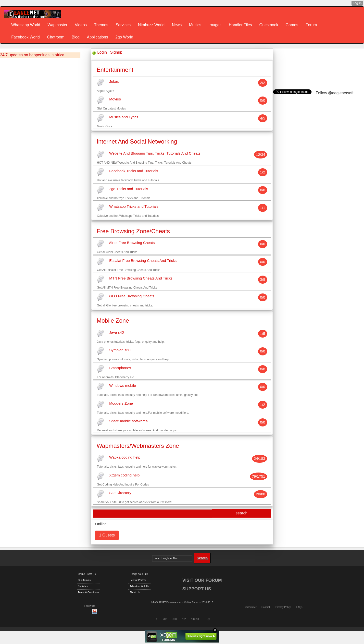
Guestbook (269, 25)
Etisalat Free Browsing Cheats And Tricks (143, 261)
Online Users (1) (87, 574)
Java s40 (116, 332)
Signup (116, 52)
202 (165, 619)
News (177, 25)
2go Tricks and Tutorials (128, 189)
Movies (115, 99)
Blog (75, 37)
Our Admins (84, 580)
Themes (101, 25)
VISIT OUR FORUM (202, 580)
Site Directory (120, 493)
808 (175, 619)
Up (208, 619)
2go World (124, 37)
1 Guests (107, 535)
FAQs (299, 607)
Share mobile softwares (128, 421)
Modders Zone (121, 403)
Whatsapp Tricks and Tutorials (134, 207)
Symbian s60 (120, 350)
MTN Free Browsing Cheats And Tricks (141, 278)
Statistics (83, 586)
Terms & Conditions (89, 592)
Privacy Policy (283, 607)
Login (102, 52)
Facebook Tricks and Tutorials (133, 171)
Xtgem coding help (124, 475)
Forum (311, 25)
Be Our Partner (138, 580)
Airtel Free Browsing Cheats (132, 243)
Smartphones (120, 368)
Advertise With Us (139, 586)
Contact (265, 607)
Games (292, 25)
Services (123, 25)
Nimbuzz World (151, 25)
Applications (97, 37)
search (241, 513)
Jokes (114, 81)
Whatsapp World (26, 25)
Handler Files (240, 25)
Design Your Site (139, 574)
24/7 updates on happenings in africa (32, 55)
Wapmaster (57, 25)
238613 (195, 619)
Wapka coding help (125, 457)
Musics (195, 25)
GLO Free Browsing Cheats (132, 296)
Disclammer (250, 607)
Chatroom (56, 37)
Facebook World (25, 37)
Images (215, 25)
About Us (135, 592)
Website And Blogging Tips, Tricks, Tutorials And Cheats (155, 153)
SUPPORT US (197, 589)
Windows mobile (122, 386)
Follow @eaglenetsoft (335, 93)
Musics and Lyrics (124, 117)
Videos (81, 25)
